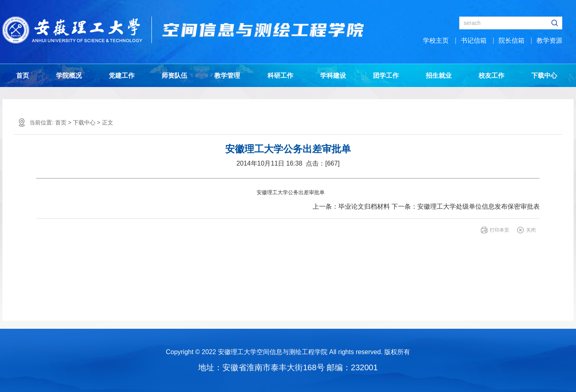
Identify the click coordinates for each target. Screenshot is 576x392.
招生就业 (439, 76)
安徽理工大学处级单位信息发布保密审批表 (479, 206)
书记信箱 (474, 40)
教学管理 (227, 76)
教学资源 (549, 40)
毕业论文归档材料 (364, 206)
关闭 (531, 230)
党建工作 (122, 76)
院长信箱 (512, 40)
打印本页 (499, 230)
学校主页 (436, 40)
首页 (23, 76)
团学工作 (386, 76)
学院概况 (69, 76)
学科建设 (333, 76)
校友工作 (491, 76)
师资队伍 (174, 76)
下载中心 (544, 76)
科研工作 (280, 76)
